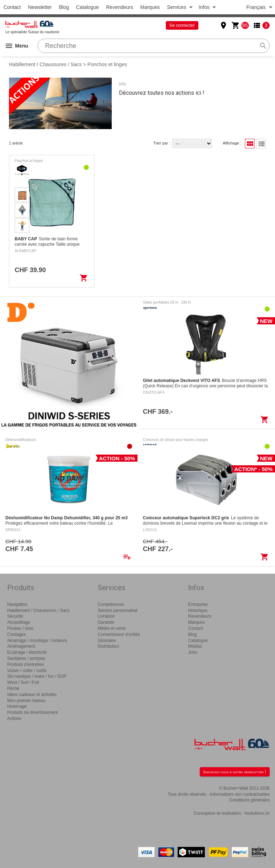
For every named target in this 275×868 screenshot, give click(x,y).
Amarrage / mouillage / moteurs (37, 641)
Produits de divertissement (32, 712)
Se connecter (182, 25)
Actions (14, 719)
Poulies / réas (20, 628)
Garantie (106, 622)
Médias (195, 646)
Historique (198, 610)
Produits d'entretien (26, 665)
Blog (64, 7)
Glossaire (107, 641)
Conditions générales (249, 800)
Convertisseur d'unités (119, 634)
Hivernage (17, 706)
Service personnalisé (118, 610)
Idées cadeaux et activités (32, 695)
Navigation (17, 604)
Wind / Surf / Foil (23, 682)
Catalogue (87, 7)
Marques (150, 7)
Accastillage (19, 622)
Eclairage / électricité (27, 652)
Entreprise (198, 604)
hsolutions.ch (257, 813)
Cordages (16, 634)
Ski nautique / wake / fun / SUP (37, 676)
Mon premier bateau (26, 701)
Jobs (192, 652)
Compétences (111, 604)
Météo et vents (112, 628)
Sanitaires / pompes (26, 658)
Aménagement (21, 646)
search (263, 46)
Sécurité (15, 616)
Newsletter (40, 7)
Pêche (13, 688)
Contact (12, 7)
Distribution (108, 646)
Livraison (106, 616)
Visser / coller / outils (27, 671)
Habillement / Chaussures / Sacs (45, 64)
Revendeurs (120, 7)
